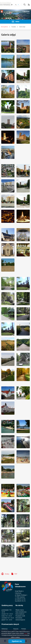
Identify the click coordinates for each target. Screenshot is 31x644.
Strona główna (4, 27)
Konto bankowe (20, 614)
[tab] (4, 18)
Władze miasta (20, 610)
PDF (16, 574)
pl (18, 5)
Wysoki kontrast (11, 5)
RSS (29, 5)
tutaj (26, 634)
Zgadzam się (17, 641)
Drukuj (7, 574)
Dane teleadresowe (21, 612)
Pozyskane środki (20, 616)
